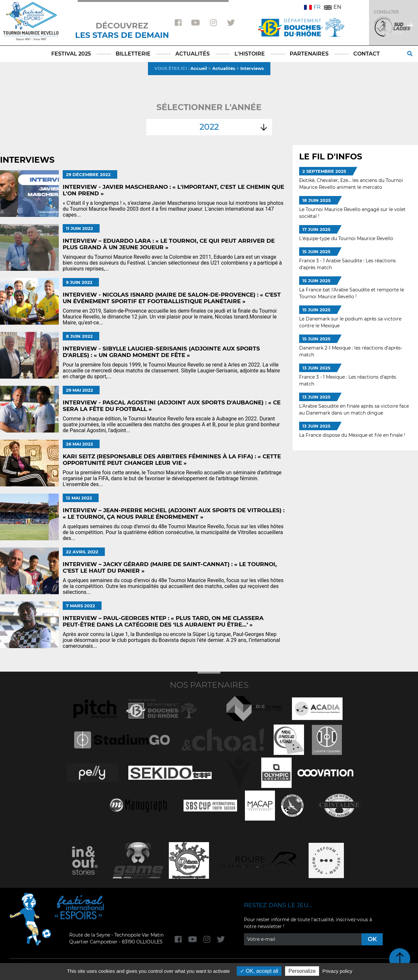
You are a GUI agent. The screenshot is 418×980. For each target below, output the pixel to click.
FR (312, 7)
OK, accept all (259, 971)
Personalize (302, 971)
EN (333, 7)
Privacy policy (337, 971)
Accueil (199, 68)
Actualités (224, 68)
